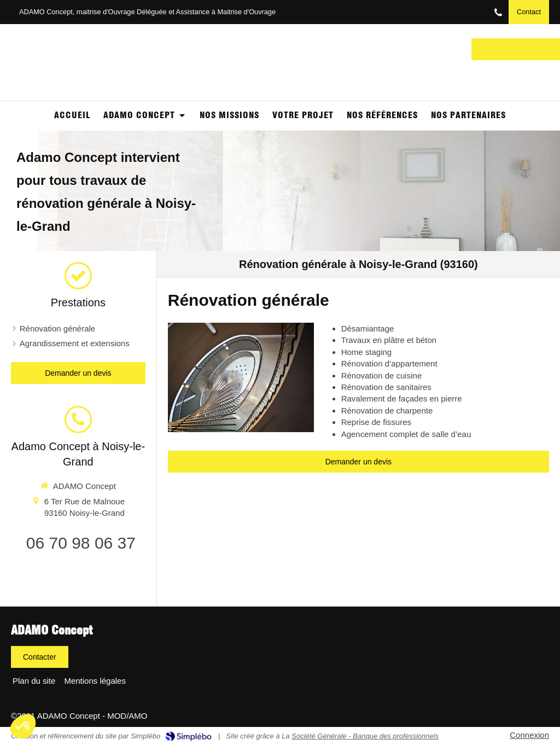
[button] (23, 726)
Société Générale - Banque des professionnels (365, 736)
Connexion (529, 735)
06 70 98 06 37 (81, 543)
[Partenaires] (468, 116)
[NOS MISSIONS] (229, 116)
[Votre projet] (303, 116)
